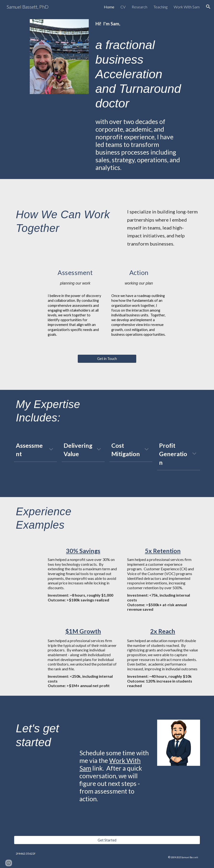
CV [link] (123, 7)
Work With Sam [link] (187, 7)
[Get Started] (107, 840)
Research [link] (140, 7)
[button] (208, 7)
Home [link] (109, 7)
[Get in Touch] (107, 359)
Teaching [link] (160, 7)
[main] (139, 96)
